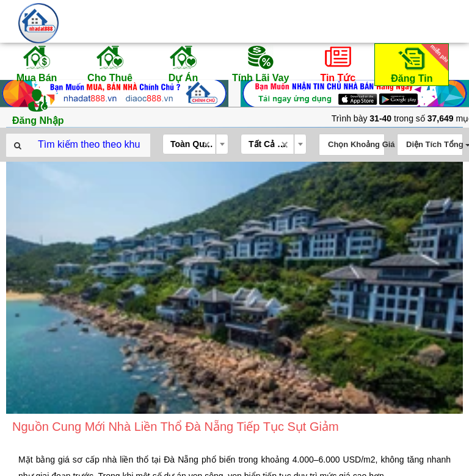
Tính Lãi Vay (260, 63)
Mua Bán (37, 63)
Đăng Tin (418, 64)
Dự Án (183, 63)
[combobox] (195, 144)
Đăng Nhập (38, 106)
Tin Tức (338, 63)
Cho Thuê (110, 63)
